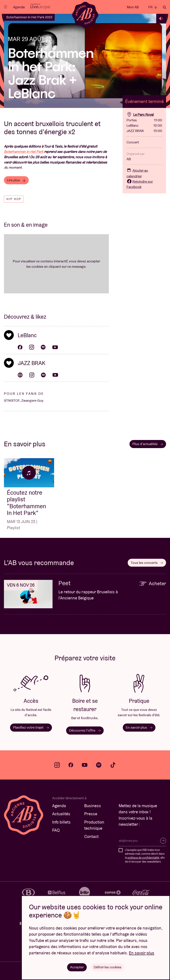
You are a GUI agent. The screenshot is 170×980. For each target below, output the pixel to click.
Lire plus (16, 180)
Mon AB (133, 7)
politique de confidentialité (143, 858)
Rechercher (164, 7)
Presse (91, 814)
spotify (99, 765)
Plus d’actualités (148, 444)
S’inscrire (163, 841)
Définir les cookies (108, 967)
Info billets (61, 822)
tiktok (113, 765)
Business (93, 806)
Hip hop (14, 199)
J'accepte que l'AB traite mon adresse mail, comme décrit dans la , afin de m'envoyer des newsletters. (145, 856)
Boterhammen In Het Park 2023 (29, 17)
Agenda (19, 7)
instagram (57, 765)
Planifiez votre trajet (31, 727)
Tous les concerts (147, 563)
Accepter (77, 967)
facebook (71, 765)
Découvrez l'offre (85, 730)
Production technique (94, 825)
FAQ (56, 830)
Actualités (61, 814)
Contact (91, 836)
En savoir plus (139, 727)
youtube (85, 765)
